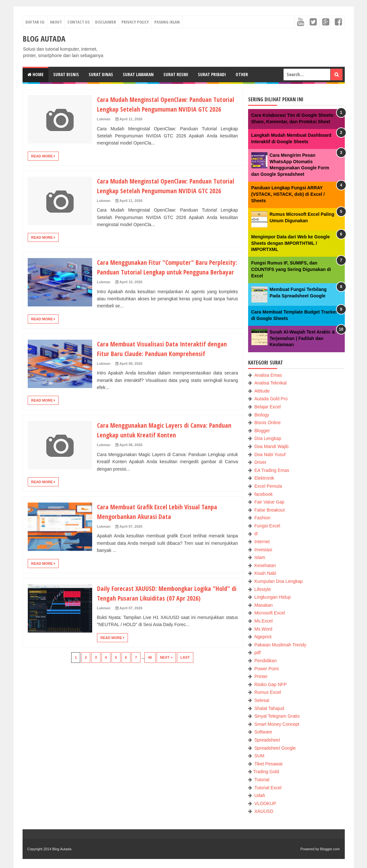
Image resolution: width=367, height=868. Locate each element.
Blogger (262, 431)
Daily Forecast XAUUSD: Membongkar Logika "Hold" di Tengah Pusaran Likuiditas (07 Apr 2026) (167, 622)
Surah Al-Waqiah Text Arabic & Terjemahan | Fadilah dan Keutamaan (303, 338)
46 (150, 686)
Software (263, 732)
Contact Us (78, 22)
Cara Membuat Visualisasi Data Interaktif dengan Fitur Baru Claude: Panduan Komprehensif (167, 377)
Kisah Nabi (265, 573)
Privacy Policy (135, 22)
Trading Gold (266, 772)
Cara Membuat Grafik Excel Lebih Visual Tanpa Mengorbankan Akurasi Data (162, 540)
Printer (261, 676)
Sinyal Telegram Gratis (277, 716)
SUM (259, 756)
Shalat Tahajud (269, 708)
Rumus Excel (267, 692)
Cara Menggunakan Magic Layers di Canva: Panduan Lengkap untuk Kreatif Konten (157, 459)
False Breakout (269, 510)
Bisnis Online (267, 423)
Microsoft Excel (270, 613)
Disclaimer (106, 22)
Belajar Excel (267, 407)
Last (185, 686)
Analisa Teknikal (270, 383)
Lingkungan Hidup (272, 597)
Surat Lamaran (138, 74)
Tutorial (262, 780)
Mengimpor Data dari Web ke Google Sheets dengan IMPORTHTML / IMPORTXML (291, 243)
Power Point (266, 669)
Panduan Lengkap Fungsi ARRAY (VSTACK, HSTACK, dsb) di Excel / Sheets (288, 194)
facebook (263, 494)
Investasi (263, 550)
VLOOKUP (265, 803)
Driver (260, 462)
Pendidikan (265, 661)
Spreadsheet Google (275, 748)
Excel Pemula (268, 486)
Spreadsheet (267, 740)
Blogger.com (330, 849)
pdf (257, 653)
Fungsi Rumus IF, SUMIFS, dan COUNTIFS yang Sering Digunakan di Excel (291, 269)
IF (256, 534)
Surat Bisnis (66, 74)
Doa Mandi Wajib (271, 446)
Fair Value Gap (269, 502)
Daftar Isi (35, 22)
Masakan (263, 605)
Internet (262, 542)
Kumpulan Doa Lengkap (278, 581)
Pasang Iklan (167, 22)
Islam (260, 557)
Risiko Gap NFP (270, 684)
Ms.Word (263, 629)
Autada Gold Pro (271, 399)
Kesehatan (265, 565)
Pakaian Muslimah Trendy (280, 645)
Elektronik (264, 478)
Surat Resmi (176, 74)
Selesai (262, 700)
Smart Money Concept (277, 724)
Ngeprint (263, 637)
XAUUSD (264, 811)
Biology (262, 415)
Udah (260, 795)
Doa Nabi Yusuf (270, 454)
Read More (43, 166)
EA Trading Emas (272, 470)
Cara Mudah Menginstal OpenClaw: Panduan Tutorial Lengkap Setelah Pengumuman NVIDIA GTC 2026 (164, 109)
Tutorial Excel (268, 788)
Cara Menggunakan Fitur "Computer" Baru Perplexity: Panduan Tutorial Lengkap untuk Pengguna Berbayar (159, 291)
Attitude (262, 391)
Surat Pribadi (212, 74)
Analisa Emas (268, 375)
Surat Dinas (101, 74)
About (56, 22)
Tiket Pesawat (268, 764)
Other (242, 74)
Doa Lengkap (268, 438)
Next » (166, 686)
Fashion (262, 518)
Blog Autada (62, 849)
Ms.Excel (263, 621)
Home (35, 74)
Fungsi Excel (267, 526)
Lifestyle (262, 589)
